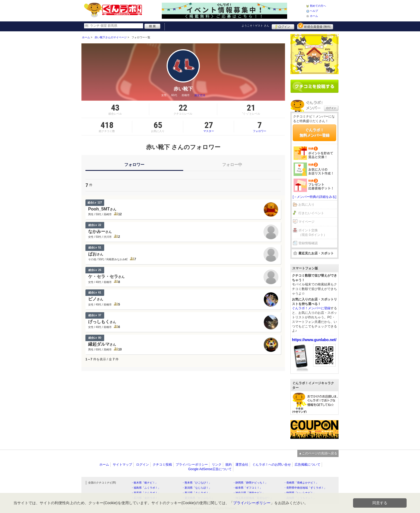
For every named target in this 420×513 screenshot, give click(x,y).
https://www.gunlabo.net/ (314, 340)
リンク (217, 465)
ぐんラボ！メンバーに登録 (311, 308)
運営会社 (242, 465)
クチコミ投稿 (162, 465)
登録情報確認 (308, 243)
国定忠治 (200, 95)
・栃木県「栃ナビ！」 (144, 483)
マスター (209, 127)
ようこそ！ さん (255, 26)
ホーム (314, 16)
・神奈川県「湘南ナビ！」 (249, 493)
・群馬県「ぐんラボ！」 (146, 493)
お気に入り (306, 205)
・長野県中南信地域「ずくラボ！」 (305, 488)
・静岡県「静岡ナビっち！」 (250, 483)
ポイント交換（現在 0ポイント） (313, 233)
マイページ (306, 222)
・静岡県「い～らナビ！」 (300, 493)
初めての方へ (318, 6)
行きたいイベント (311, 213)
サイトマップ (122, 465)
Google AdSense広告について (210, 469)
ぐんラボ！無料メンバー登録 (314, 133)
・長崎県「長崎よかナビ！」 (301, 483)
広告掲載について (307, 465)
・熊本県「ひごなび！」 (197, 483)
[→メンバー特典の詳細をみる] (315, 197)
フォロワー (260, 127)
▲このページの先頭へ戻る (318, 453)
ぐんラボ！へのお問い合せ (272, 465)
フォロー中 (232, 165)
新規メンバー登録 (315, 26)
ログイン (283, 26)
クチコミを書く (314, 86)
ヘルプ (314, 11)
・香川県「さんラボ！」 (197, 493)
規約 (228, 465)
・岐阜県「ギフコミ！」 (247, 488)
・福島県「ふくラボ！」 (146, 488)
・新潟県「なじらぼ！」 (197, 488)
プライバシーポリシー (192, 465)
